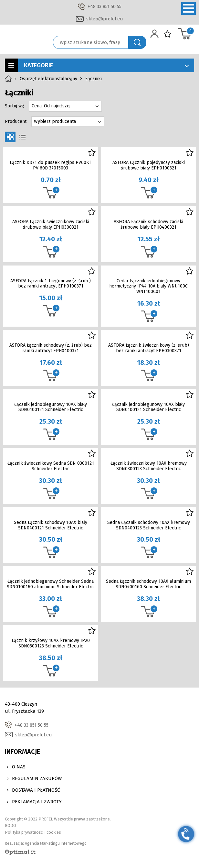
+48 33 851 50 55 (105, 6)
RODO (10, 825)
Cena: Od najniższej (51, 106)
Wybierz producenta (55, 121)
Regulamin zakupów (37, 778)
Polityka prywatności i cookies (33, 832)
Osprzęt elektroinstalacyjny (48, 79)
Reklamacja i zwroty (37, 802)
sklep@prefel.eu (105, 19)
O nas (19, 767)
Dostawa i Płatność (36, 790)
